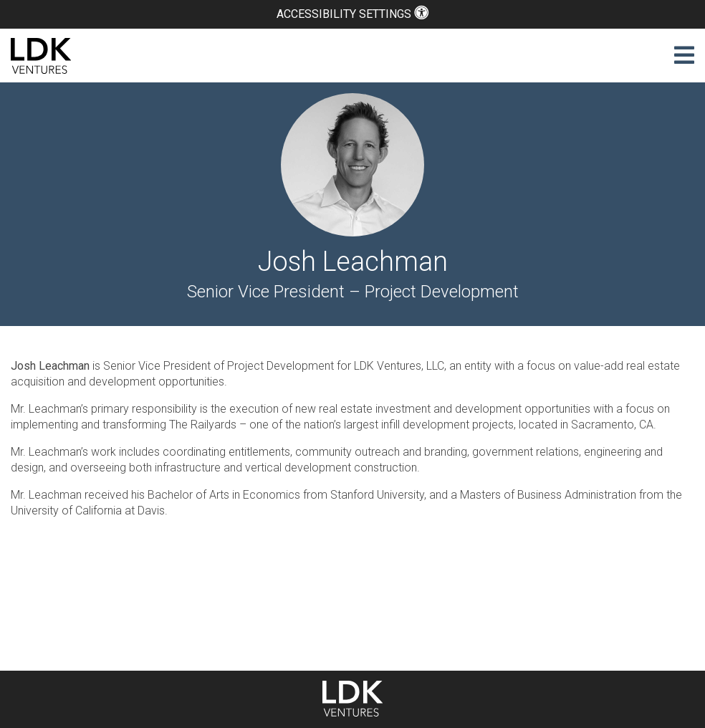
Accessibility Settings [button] (352, 14)
